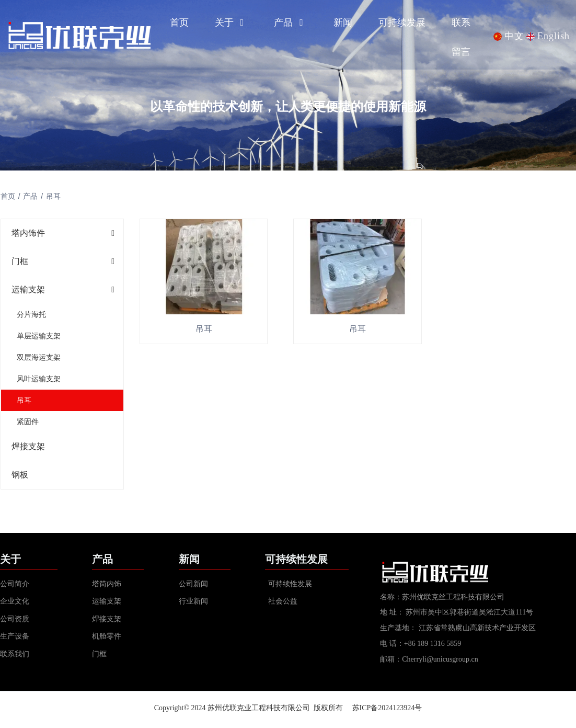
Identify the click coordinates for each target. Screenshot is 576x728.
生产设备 (16, 640)
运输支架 (28, 290)
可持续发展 (402, 22)
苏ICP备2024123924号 (387, 712)
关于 (232, 22)
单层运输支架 (38, 336)
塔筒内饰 (107, 587)
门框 (19, 262)
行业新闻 (193, 605)
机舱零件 (107, 640)
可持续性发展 (290, 587)
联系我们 (15, 658)
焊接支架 (28, 447)
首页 (179, 22)
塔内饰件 (28, 234)
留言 (461, 52)
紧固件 (27, 422)
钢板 (19, 475)
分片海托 (31, 315)
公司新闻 (193, 587)
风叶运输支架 (38, 379)
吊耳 (24, 401)
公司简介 (15, 587)
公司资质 (15, 623)
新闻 (343, 22)
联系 (461, 22)
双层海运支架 (38, 358)
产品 (291, 22)
